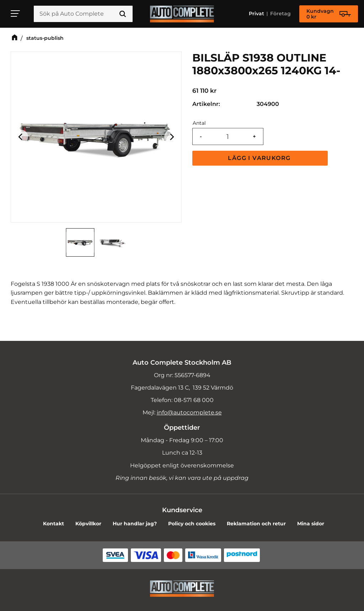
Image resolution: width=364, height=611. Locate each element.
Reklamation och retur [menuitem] (256, 524)
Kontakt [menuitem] (53, 524)
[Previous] (21, 137)
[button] (16, 14)
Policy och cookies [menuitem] (192, 524)
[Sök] (123, 14)
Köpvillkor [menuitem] (88, 524)
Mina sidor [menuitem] (311, 524)
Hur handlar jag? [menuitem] (135, 524)
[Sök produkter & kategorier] (83, 14)
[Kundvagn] (329, 14)
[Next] (171, 137)
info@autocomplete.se (189, 412)
